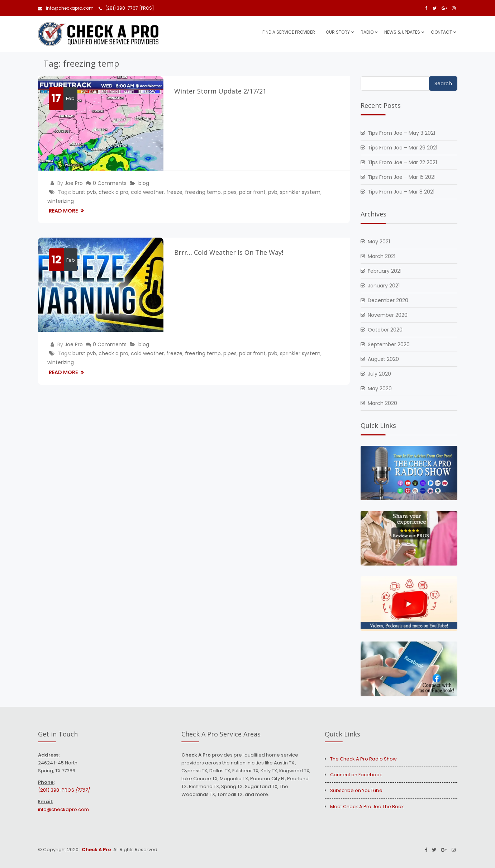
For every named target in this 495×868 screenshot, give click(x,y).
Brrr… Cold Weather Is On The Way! (229, 252)
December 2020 (388, 300)
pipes (230, 192)
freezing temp (203, 192)
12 (56, 260)
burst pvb (84, 192)
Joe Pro (74, 183)
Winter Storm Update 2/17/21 (220, 91)
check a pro (113, 192)
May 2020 (380, 388)
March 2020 (382, 403)
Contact (441, 32)
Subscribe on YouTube (356, 790)
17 (56, 99)
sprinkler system (300, 192)
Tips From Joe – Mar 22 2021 (402, 162)
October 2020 (385, 330)
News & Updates (402, 32)
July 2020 (379, 374)
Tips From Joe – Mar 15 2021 (402, 177)
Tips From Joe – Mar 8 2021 (401, 192)
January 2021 (384, 286)
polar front (252, 192)
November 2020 (388, 315)
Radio (367, 32)
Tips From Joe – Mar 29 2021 (403, 148)
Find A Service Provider (289, 32)
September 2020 (389, 344)
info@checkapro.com (66, 8)
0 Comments (110, 183)
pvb (273, 192)
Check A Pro (96, 850)
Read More (64, 211)
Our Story (338, 32)
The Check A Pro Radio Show (363, 759)
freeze (174, 192)
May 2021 (379, 242)
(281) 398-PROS (64, 790)
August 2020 (383, 359)
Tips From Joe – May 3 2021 (401, 133)
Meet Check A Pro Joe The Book (367, 807)
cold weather (147, 192)
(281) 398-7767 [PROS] (126, 8)
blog (144, 183)
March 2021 (382, 256)
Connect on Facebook (356, 775)
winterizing (61, 201)
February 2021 (385, 271)
